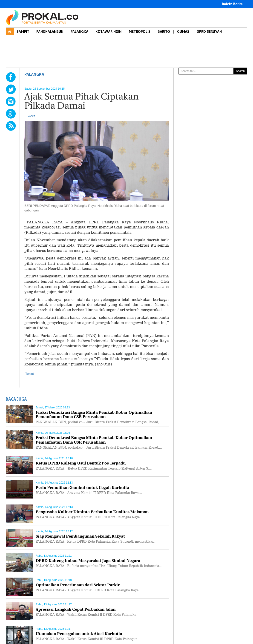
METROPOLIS (140, 31)
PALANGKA (79, 31)
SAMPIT (23, 31)
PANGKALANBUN (50, 31)
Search (240, 71)
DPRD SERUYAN (209, 31)
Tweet (30, 116)
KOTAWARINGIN (108, 31)
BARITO (164, 31)
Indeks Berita (232, 4)
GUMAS (183, 31)
